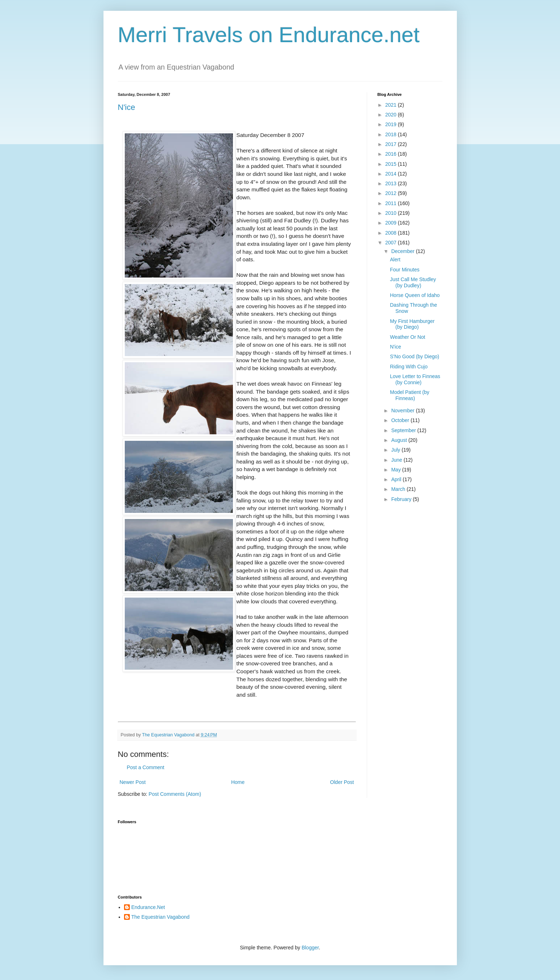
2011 (391, 203)
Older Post (342, 782)
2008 (391, 233)
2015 (391, 164)
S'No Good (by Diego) (415, 356)
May (397, 470)
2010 (391, 213)
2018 (391, 134)
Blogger (310, 948)
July (396, 450)
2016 (391, 154)
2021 (391, 105)
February (402, 499)
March (399, 489)
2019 (391, 124)
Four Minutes (405, 270)
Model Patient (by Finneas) (409, 395)
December (404, 251)
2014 (391, 174)
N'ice (127, 107)
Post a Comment (146, 767)
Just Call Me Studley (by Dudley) (413, 282)
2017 (391, 144)
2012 (391, 193)
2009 (391, 223)
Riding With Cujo (409, 367)
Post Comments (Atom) (175, 794)
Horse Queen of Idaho (415, 295)
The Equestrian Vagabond (160, 917)
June (397, 460)
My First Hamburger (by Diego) (412, 324)
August (400, 440)
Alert (395, 260)
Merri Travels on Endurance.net (269, 35)
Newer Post (133, 782)
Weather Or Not (407, 337)
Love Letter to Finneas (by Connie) (415, 379)
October (401, 420)
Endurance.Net (148, 907)
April (397, 479)
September (404, 430)
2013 (391, 183)
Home (238, 782)
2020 (391, 115)
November (404, 411)
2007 (391, 243)
